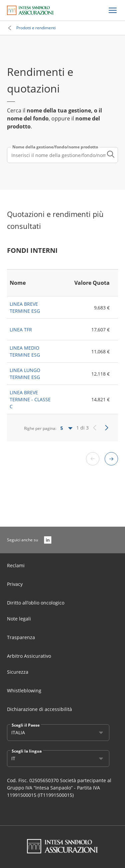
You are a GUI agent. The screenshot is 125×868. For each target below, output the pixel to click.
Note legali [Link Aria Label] (19, 619)
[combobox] (62, 155)
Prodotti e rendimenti (36, 28)
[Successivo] (107, 428)
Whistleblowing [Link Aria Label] (24, 691)
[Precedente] (95, 428)
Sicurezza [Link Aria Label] (18, 672)
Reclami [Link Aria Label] (16, 565)
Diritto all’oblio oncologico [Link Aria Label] (36, 603)
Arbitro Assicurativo (29, 656)
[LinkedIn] (48, 540)
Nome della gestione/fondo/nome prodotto (55, 147)
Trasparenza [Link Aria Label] (21, 637)
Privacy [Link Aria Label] (15, 584)
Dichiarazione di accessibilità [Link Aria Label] (39, 709)
